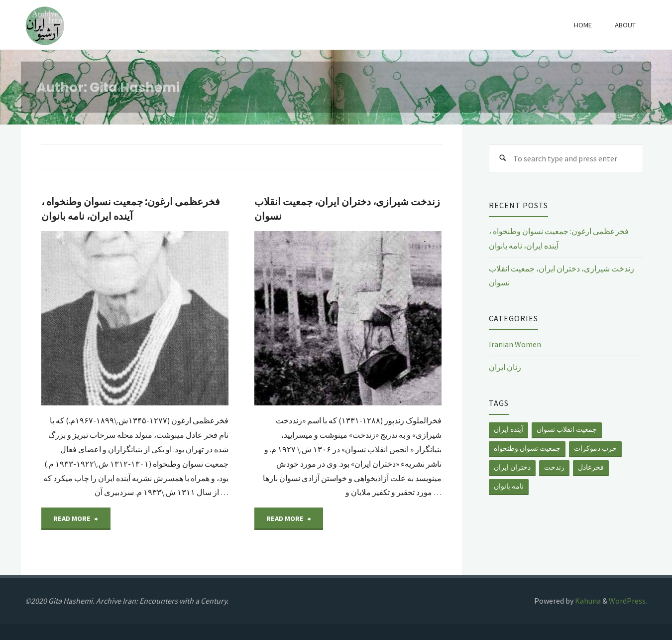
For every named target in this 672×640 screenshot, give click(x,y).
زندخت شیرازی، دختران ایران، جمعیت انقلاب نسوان (347, 209)
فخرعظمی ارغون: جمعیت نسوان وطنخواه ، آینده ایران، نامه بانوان (131, 209)
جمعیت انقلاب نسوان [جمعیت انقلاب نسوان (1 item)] (567, 429)
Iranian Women (515, 344)
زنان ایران (505, 367)
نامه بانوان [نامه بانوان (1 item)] (509, 486)
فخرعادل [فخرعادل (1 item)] (591, 467)
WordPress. (628, 601)
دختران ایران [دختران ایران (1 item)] (512, 467)
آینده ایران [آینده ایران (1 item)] (508, 429)
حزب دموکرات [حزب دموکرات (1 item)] (595, 448)
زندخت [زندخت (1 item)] (554, 467)
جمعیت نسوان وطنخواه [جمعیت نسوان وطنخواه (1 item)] (527, 448)
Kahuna (587, 601)
